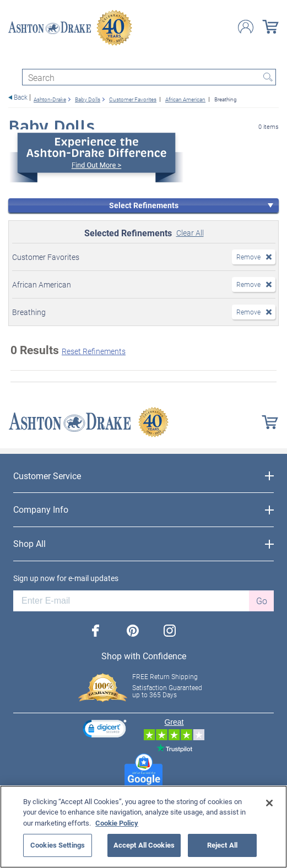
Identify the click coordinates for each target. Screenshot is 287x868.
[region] (143, 827)
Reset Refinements (94, 351)
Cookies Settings (58, 845)
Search (268, 77)
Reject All (222, 845)
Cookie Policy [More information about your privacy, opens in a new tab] (117, 823)
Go (262, 601)
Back (21, 97)
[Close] (269, 803)
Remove (248, 257)
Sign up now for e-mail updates (66, 578)
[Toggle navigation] (13, 59)
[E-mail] (131, 601)
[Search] (149, 77)
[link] (105, 730)
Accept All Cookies (144, 845)
